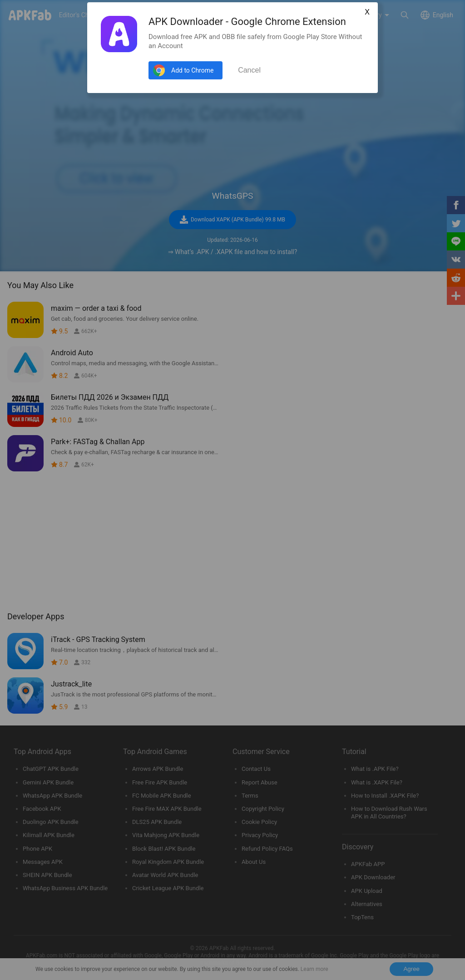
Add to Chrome (192, 70)
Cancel (249, 70)
